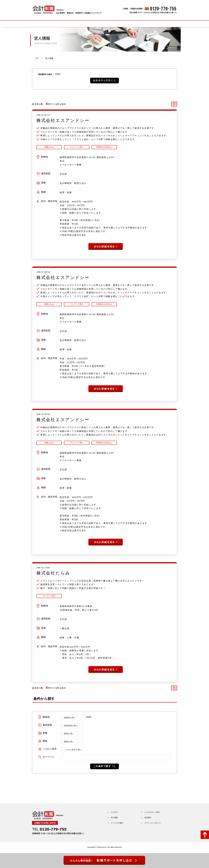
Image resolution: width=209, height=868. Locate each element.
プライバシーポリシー (153, 823)
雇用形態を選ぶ (71, 726)
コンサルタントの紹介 (134, 24)
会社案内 (148, 818)
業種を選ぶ (69, 734)
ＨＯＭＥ (114, 813)
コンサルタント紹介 (152, 813)
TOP (37, 58)
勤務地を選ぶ (70, 718)
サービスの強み (105, 24)
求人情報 (75, 24)
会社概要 (163, 24)
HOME (46, 24)
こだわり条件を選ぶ (73, 750)
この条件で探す (102, 767)
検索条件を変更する (105, 80)
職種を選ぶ (69, 742)
